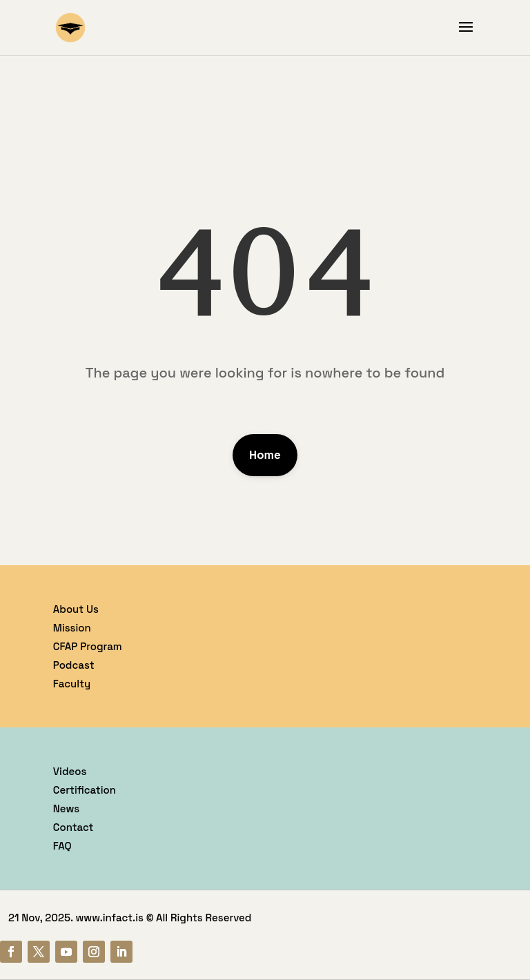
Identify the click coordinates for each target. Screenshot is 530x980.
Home (265, 455)
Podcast (74, 665)
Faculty (72, 684)
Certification (85, 790)
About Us (76, 609)
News (66, 808)
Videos (70, 771)
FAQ (62, 846)
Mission (72, 628)
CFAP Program (88, 646)
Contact (73, 827)
